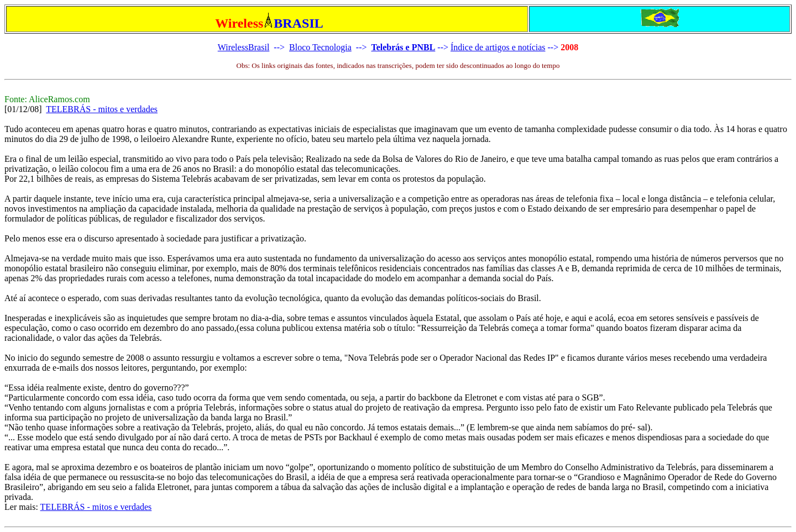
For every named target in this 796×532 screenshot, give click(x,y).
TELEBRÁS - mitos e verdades (102, 109)
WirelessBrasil (244, 47)
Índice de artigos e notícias (498, 47)
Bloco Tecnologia (320, 47)
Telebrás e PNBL (403, 47)
